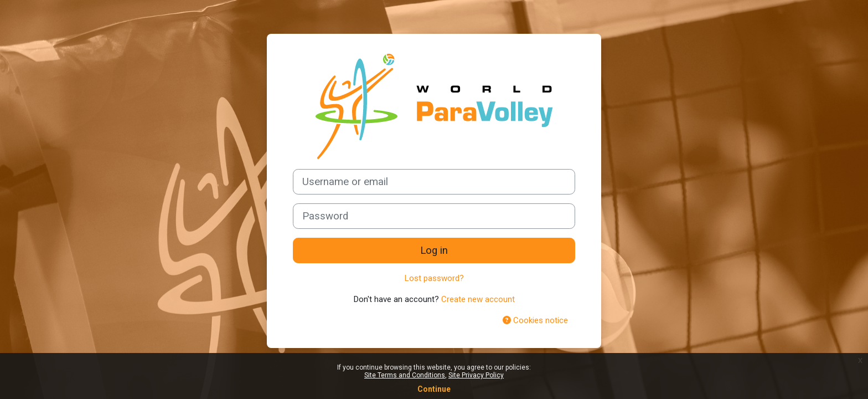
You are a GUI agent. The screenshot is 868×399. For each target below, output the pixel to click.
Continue (434, 389)
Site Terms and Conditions (405, 375)
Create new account (478, 299)
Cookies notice (535, 320)
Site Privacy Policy (476, 375)
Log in (434, 250)
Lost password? (434, 278)
